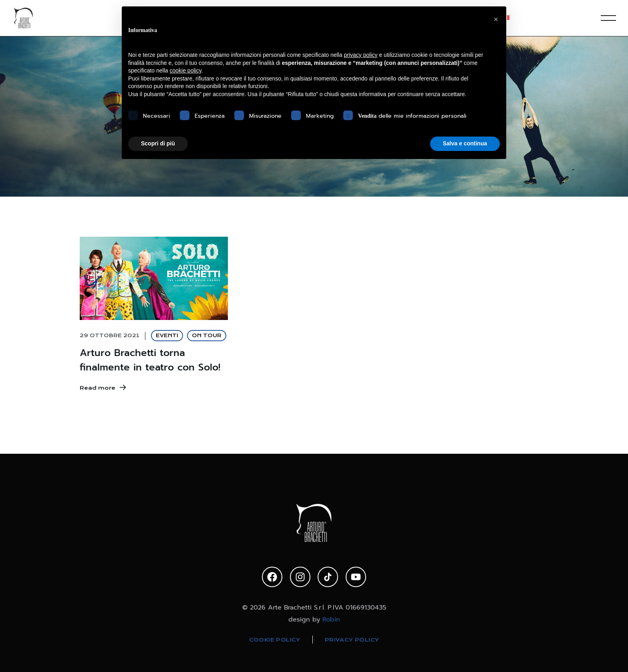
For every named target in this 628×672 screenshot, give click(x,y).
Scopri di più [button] (158, 143)
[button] (496, 19)
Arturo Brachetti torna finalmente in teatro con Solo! (150, 360)
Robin (331, 619)
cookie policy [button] (186, 70)
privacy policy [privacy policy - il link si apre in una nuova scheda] (361, 55)
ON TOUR (207, 335)
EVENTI (167, 335)
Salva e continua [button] (465, 143)
